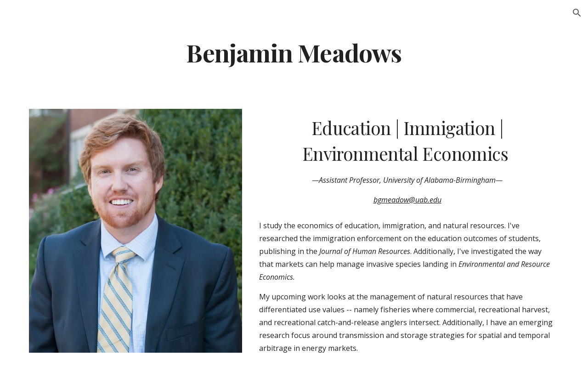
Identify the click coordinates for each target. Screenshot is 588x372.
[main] (294, 52)
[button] (577, 13)
